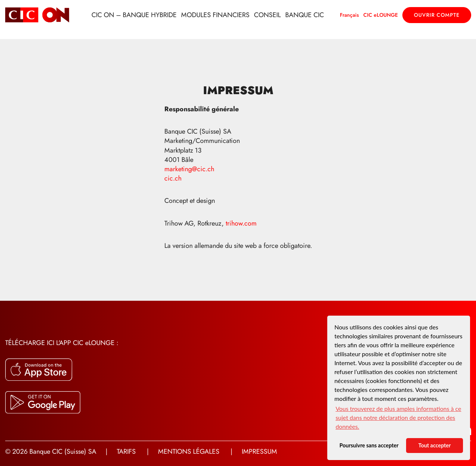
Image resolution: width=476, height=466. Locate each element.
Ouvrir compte (437, 15)
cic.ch (173, 178)
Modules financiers (215, 15)
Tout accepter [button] (435, 445)
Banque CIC (305, 15)
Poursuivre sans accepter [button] (369, 445)
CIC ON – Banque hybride (134, 15)
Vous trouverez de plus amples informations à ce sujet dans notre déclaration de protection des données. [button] (398, 417)
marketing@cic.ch (189, 169)
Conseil (267, 15)
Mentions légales (189, 451)
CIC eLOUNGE (381, 15)
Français (349, 15)
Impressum (259, 451)
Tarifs (126, 451)
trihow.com (242, 223)
